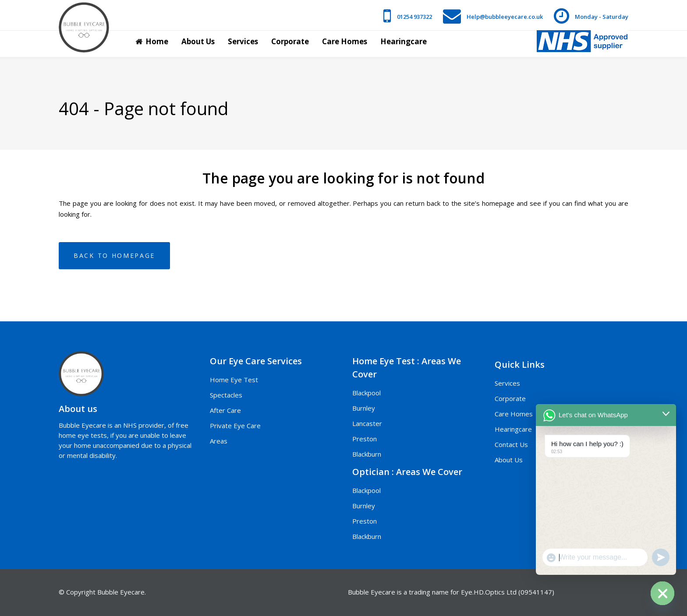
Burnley (364, 408)
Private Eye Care (235, 426)
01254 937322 (414, 17)
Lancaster (367, 423)
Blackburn (367, 454)
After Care (225, 410)
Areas (219, 441)
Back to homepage (114, 255)
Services (507, 383)
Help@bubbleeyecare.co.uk (505, 17)
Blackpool (367, 393)
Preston (365, 439)
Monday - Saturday (602, 17)
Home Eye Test (234, 380)
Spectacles (226, 395)
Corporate (510, 398)
